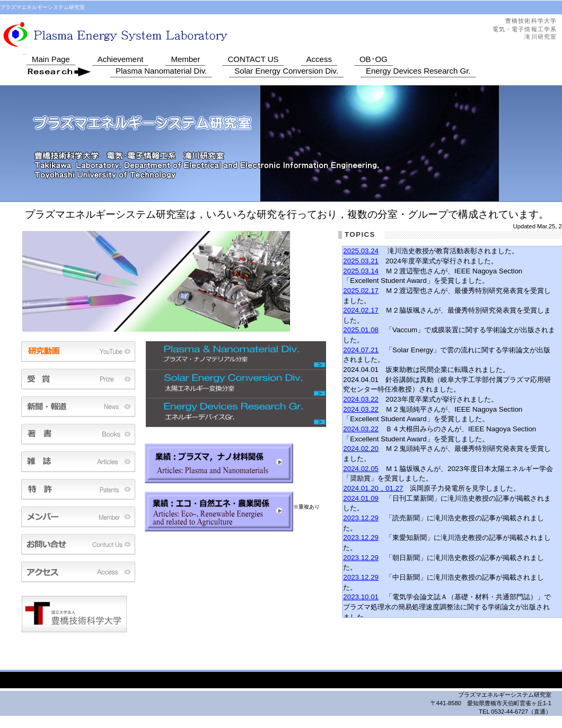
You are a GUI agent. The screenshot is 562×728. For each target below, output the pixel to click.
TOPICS (360, 234)
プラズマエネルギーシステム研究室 (172, 33)
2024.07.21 (361, 350)
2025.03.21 (361, 261)
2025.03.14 (361, 271)
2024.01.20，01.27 (373, 488)
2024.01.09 (361, 498)
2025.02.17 (361, 291)
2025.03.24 (361, 251)
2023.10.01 (361, 597)
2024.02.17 (361, 310)
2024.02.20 (361, 449)
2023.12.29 (361, 518)
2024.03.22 (361, 399)
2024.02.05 (361, 469)
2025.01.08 (361, 330)
